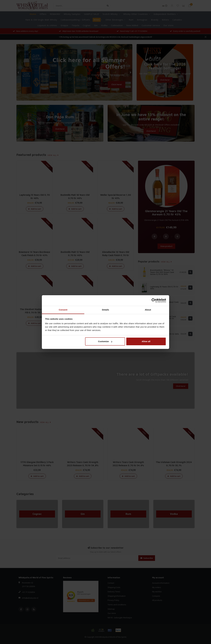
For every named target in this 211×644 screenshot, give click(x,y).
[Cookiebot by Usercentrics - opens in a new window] (154, 300)
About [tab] (148, 310)
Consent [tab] (63, 310)
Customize (105, 341)
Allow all (146, 341)
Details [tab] (106, 310)
